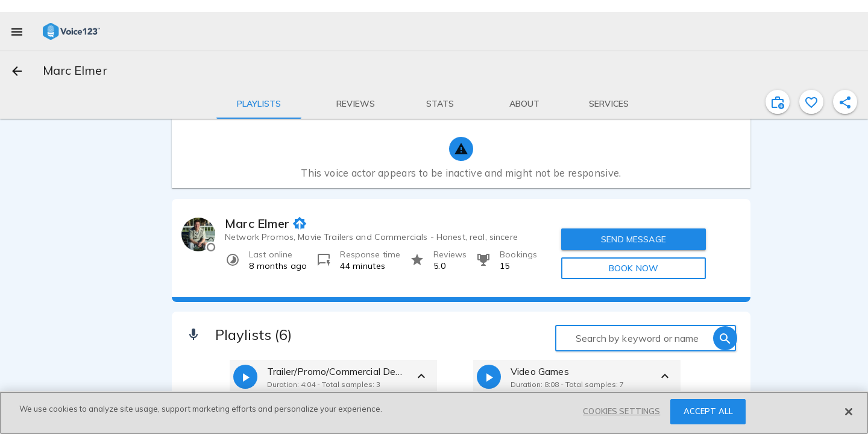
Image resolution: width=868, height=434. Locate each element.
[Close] (849, 412)
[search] (725, 338)
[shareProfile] (845, 102)
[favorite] (811, 102)
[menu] (17, 31)
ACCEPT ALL (708, 411)
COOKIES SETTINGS (621, 411)
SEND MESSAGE (634, 239)
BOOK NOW (634, 268)
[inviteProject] (778, 102)
